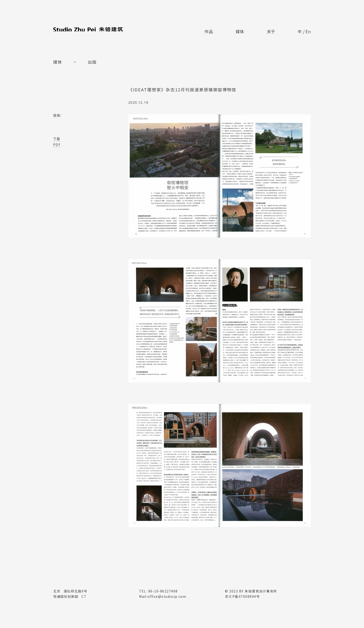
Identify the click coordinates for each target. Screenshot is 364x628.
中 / (303, 30)
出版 (92, 62)
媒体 (236, 30)
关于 (268, 30)
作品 (204, 30)
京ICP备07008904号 (242, 597)
